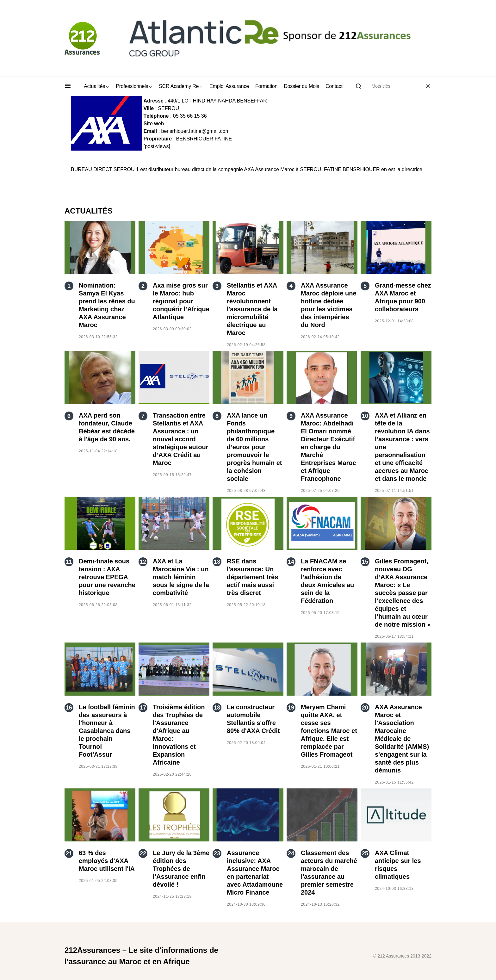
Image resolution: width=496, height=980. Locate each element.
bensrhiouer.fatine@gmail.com (195, 131)
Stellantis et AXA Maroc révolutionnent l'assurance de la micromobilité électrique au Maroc (252, 309)
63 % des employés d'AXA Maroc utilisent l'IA (107, 861)
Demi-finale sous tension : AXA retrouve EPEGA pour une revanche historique (107, 577)
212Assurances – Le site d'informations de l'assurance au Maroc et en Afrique (141, 956)
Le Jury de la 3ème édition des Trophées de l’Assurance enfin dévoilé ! (181, 869)
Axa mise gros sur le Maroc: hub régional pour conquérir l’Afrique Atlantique (181, 301)
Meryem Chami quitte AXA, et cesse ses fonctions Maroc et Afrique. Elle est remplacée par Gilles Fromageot (329, 731)
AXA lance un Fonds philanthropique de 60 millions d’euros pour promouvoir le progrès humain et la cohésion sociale (254, 447)
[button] (68, 86)
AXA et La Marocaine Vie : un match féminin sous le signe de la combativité (181, 577)
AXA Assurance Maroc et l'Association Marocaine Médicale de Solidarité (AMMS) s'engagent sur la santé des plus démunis (402, 739)
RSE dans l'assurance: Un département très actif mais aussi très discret (252, 577)
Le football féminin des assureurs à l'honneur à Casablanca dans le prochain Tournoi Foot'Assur (107, 731)
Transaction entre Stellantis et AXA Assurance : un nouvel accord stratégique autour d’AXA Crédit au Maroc (181, 439)
